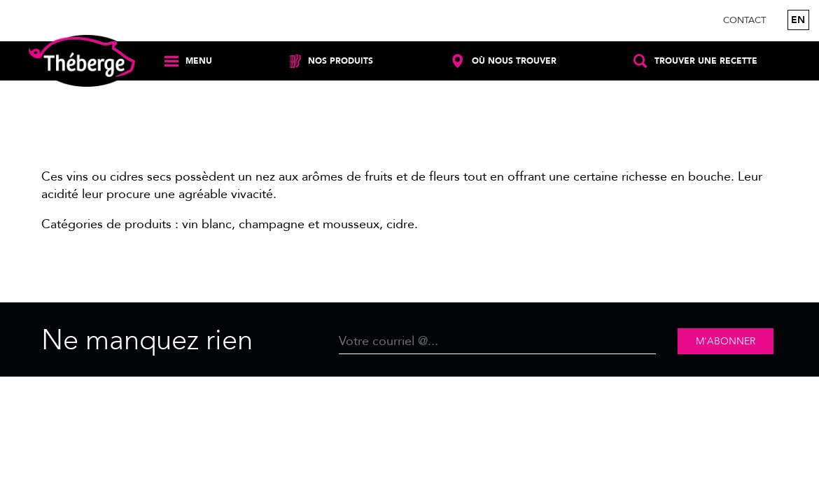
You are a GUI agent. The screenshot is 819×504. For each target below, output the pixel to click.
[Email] (498, 341)
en (798, 20)
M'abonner (726, 341)
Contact (744, 20)
